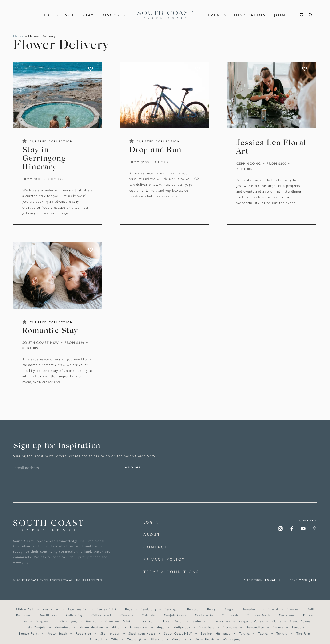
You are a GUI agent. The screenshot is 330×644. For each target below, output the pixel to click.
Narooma (230, 622)
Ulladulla (157, 634)
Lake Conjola (36, 622)
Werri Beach (204, 634)
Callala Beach (102, 610)
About (152, 534)
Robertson (84, 628)
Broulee (293, 604)
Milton (116, 622)
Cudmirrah (230, 610)
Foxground (44, 616)
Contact (156, 547)
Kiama (276, 616)
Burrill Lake (49, 610)
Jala (313, 575)
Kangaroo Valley (251, 616)
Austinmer (51, 604)
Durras (308, 610)
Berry (211, 604)
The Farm (303, 628)
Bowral (273, 604)
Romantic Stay (50, 331)
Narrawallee (255, 622)
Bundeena (24, 610)
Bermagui (172, 604)
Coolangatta (204, 610)
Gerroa (91, 616)
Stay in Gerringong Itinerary (44, 159)
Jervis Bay (223, 616)
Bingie (229, 604)
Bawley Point (107, 604)
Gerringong (249, 163)
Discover (114, 12)
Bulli (311, 604)
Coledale (148, 610)
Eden (24, 616)
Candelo (127, 610)
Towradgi (134, 634)
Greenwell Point (118, 616)
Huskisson (147, 616)
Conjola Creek (175, 610)
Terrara (282, 628)
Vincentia (179, 634)
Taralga (244, 628)
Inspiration (250, 12)
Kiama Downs (300, 616)
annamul (273, 575)
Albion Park (25, 604)
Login (151, 522)
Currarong (286, 610)
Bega (129, 604)
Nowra (278, 622)
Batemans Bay (78, 604)
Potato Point (29, 628)
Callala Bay (74, 610)
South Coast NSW (41, 342)
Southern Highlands (215, 628)
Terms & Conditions (171, 572)
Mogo (161, 622)
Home (18, 36)
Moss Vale (207, 622)
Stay (88, 12)
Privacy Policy (164, 559)
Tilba (115, 634)
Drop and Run (155, 150)
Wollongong (231, 634)
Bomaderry (250, 604)
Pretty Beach (57, 628)
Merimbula (63, 622)
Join (280, 12)
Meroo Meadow (91, 622)
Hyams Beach (173, 616)
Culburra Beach (258, 610)
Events (217, 12)
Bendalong (148, 604)
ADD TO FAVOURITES (91, 69)
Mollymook (182, 622)
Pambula (298, 622)
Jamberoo (199, 616)
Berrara (193, 604)
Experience (60, 12)
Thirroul (96, 634)
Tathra (263, 628)
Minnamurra (139, 622)
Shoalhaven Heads (142, 628)
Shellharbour (110, 628)
